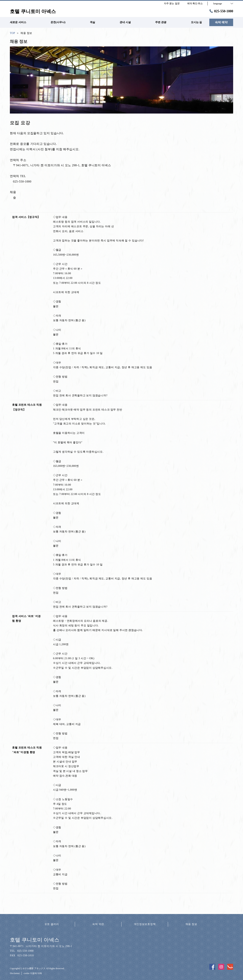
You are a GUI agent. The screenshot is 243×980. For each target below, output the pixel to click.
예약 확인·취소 (195, 3)
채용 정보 (191, 924)
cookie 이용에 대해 (33, 973)
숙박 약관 (98, 924)
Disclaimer (15, 973)
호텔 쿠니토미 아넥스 (35, 940)
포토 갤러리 (52, 924)
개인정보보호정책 (145, 924)
